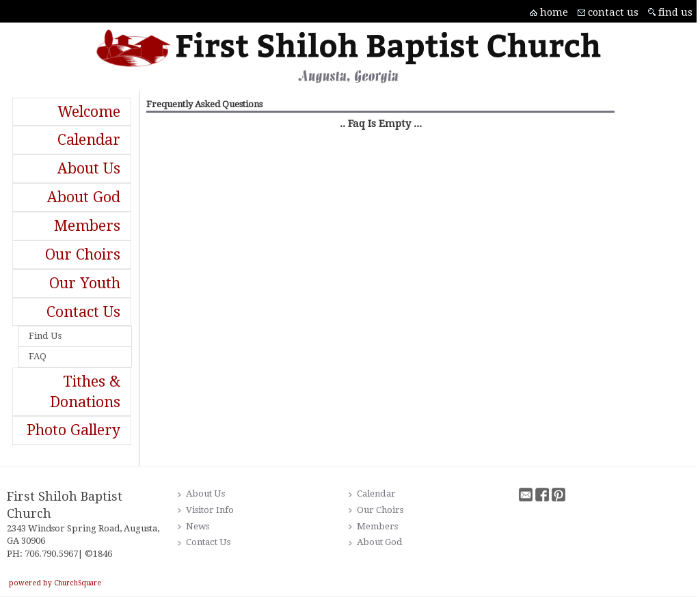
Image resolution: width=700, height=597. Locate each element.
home (554, 12)
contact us (613, 12)
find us (675, 12)
